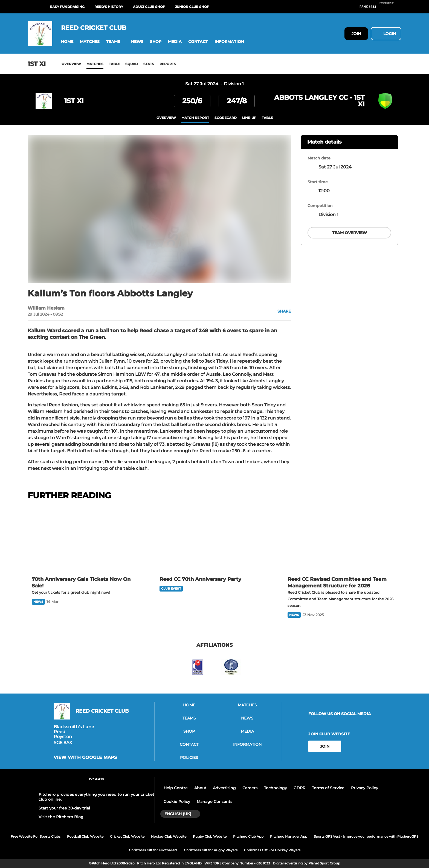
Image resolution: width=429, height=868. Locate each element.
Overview (71, 64)
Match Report (195, 118)
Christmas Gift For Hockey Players (272, 850)
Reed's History (109, 7)
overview (166, 118)
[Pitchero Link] (390, 9)
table (267, 118)
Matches (95, 64)
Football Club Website (85, 836)
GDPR (299, 788)
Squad (132, 64)
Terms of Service (328, 788)
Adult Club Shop (149, 7)
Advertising (224, 788)
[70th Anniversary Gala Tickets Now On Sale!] (87, 539)
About (200, 788)
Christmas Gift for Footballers (153, 850)
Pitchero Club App (248, 836)
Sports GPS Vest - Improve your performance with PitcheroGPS (366, 836)
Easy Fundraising (67, 7)
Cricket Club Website (127, 836)
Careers (250, 788)
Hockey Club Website (169, 836)
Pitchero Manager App (289, 836)
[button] (67, 42)
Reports (168, 64)
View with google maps (85, 758)
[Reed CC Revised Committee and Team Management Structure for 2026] (342, 539)
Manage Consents (215, 802)
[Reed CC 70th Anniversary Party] (214, 539)
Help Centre (176, 788)
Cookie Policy (177, 802)
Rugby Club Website (210, 836)
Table (114, 64)
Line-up (249, 118)
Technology (276, 788)
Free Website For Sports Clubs (36, 836)
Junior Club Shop (192, 7)
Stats (149, 64)
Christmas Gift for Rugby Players (211, 850)
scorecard (226, 118)
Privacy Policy (365, 788)
